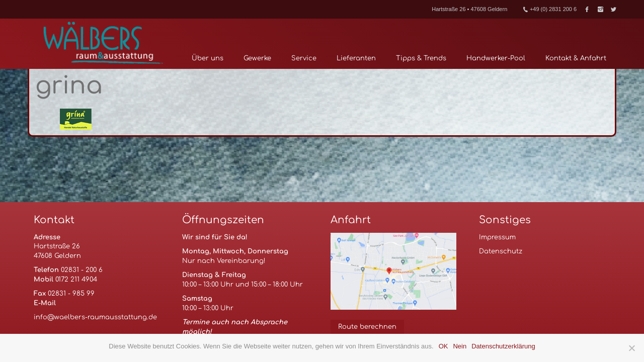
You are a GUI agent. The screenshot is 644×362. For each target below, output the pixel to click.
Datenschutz (501, 251)
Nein (460, 346)
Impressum (497, 237)
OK (444, 346)
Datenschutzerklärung (503, 346)
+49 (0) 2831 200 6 (550, 9)
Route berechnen (367, 327)
